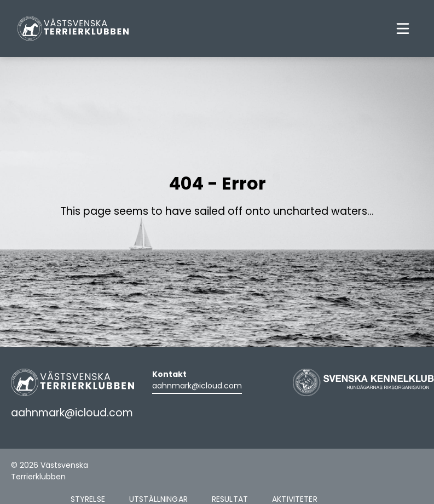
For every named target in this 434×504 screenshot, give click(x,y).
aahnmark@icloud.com (197, 386)
